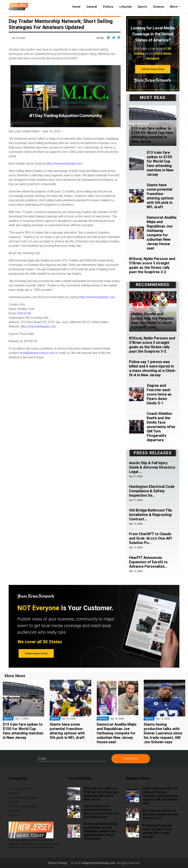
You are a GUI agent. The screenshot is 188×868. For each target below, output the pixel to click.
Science (159, 7)
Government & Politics (23, 806)
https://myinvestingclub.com (64, 163)
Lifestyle (126, 7)
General (92, 7)
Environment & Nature (22, 797)
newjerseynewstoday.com (98, 863)
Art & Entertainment (21, 789)
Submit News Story (153, 69)
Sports (142, 7)
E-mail (42, 758)
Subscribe (131, 759)
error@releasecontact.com (37, 353)
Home (78, 6)
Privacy (63, 863)
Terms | (53, 863)
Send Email (24, 313)
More (174, 7)
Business (14, 793)
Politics (108, 7)
